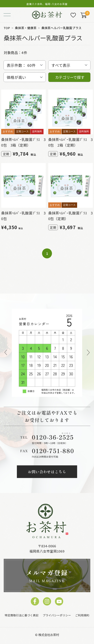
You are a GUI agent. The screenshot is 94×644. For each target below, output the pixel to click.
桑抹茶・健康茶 (26, 28)
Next (88, 353)
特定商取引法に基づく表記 (22, 615)
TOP (7, 28)
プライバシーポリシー (57, 615)
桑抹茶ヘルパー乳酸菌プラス (62, 28)
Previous (6, 353)
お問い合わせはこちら (47, 472)
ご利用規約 (82, 615)
